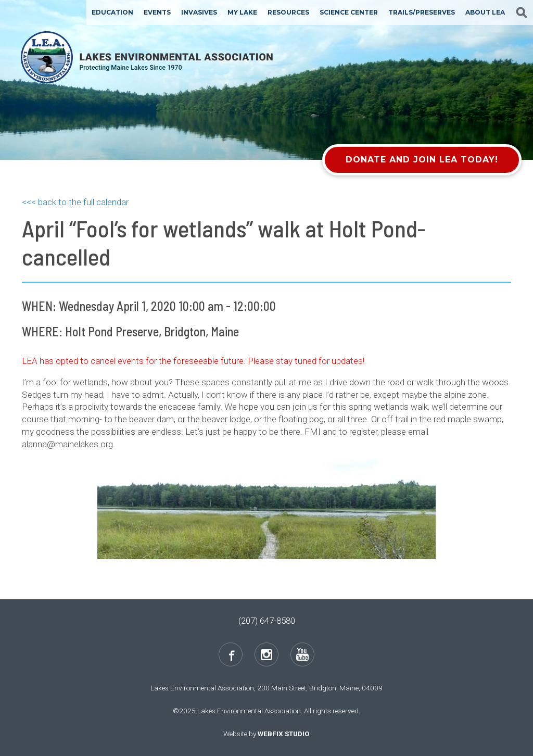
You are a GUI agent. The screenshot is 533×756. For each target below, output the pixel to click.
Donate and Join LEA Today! (422, 160)
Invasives (199, 12)
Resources (288, 12)
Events (157, 12)
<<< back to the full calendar (75, 202)
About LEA (485, 12)
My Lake (242, 12)
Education (112, 12)
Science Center (349, 12)
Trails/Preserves (422, 12)
